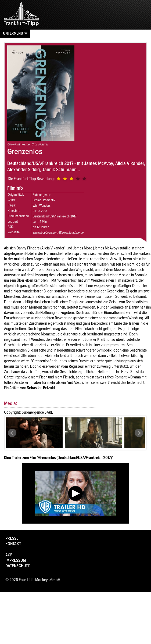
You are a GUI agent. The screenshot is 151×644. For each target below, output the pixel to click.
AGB (9, 555)
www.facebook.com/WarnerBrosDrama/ (58, 232)
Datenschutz (18, 566)
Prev (12, 433)
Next (139, 433)
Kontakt (13, 544)
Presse (12, 538)
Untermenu (13, 33)
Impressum (16, 560)
